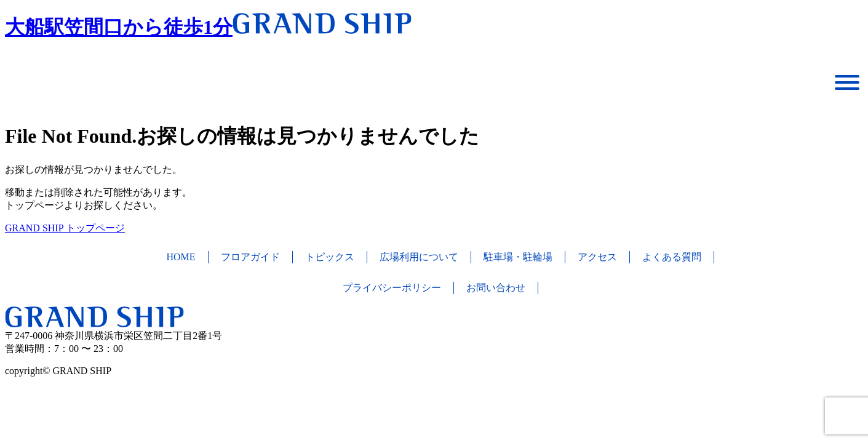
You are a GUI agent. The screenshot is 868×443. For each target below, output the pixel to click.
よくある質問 (672, 257)
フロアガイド (250, 257)
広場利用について (419, 257)
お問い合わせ (496, 288)
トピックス (330, 257)
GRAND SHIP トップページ (65, 228)
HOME (181, 257)
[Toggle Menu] (847, 82)
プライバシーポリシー (392, 288)
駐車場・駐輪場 (518, 257)
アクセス (597, 257)
